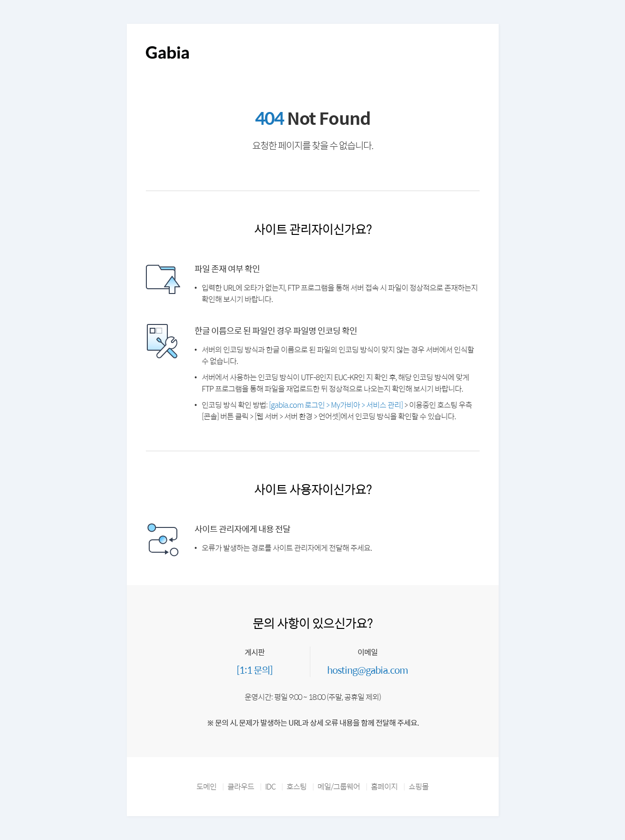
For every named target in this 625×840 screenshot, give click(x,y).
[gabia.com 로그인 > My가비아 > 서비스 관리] (336, 405)
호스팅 (297, 786)
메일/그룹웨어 (339, 786)
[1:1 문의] (255, 670)
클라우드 (241, 786)
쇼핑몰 (419, 786)
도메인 (206, 786)
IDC (270, 786)
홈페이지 (384, 786)
